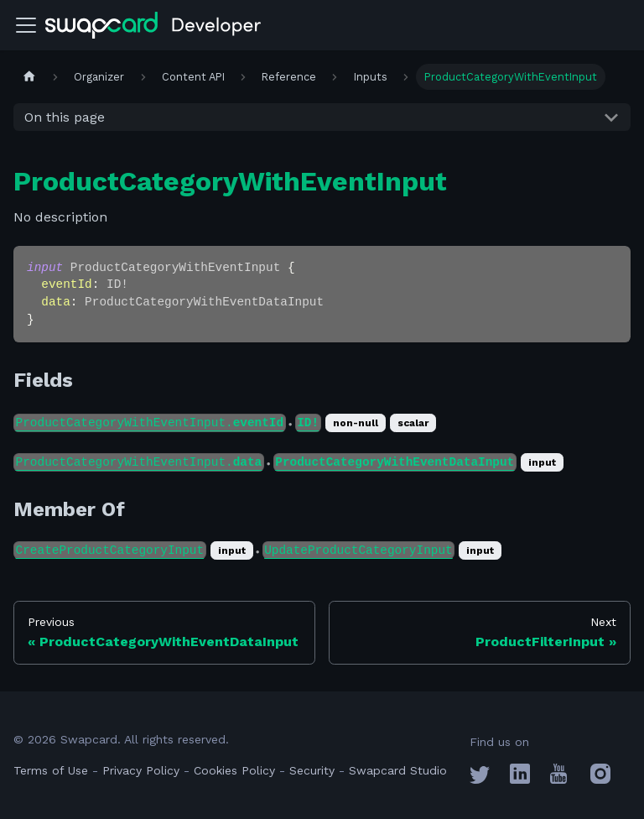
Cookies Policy (234, 770)
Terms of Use (51, 770)
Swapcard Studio (398, 770)
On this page (65, 117)
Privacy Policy (141, 770)
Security (312, 770)
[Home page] (29, 77)
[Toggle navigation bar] (26, 25)
